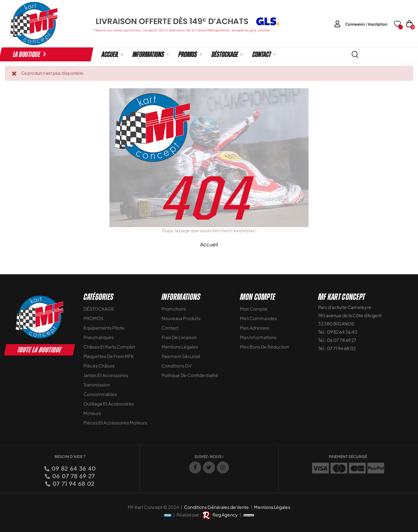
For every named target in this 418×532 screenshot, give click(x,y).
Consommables (100, 394)
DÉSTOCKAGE (99, 309)
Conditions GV (177, 366)
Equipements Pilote (104, 328)
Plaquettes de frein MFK (109, 356)
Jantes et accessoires (106, 375)
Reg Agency (225, 515)
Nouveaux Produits (181, 318)
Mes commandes (258, 318)
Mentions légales (180, 347)
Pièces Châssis (99, 366)
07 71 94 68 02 (73, 483)
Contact (170, 328)
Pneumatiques (99, 337)
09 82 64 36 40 (73, 468)
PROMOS (93, 318)
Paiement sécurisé (181, 356)
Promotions (174, 309)
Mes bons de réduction (264, 347)
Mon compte (254, 309)
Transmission (97, 385)
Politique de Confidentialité (190, 375)
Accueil (209, 244)
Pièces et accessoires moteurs (115, 423)
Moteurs (92, 413)
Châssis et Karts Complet (109, 347)
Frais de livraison (179, 337)
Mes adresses (255, 328)
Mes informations (258, 337)
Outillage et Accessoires (109, 404)
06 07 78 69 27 (73, 476)
